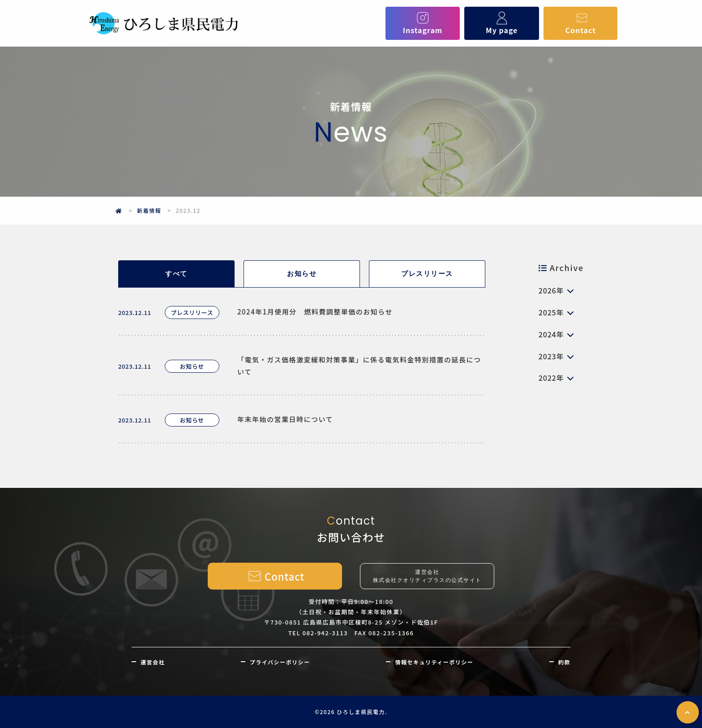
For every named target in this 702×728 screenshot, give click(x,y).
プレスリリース (427, 274)
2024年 (551, 334)
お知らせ (302, 274)
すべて (176, 274)
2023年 (551, 356)
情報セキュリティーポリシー (434, 662)
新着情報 (149, 210)
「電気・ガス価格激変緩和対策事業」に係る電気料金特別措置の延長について (359, 366)
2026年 (551, 290)
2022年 (551, 378)
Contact (581, 23)
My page (502, 23)
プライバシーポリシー (280, 662)
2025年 (551, 312)
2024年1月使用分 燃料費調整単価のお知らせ (315, 312)
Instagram (423, 23)
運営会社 (153, 662)
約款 (564, 662)
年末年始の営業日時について (285, 419)
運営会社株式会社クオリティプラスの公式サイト (427, 576)
